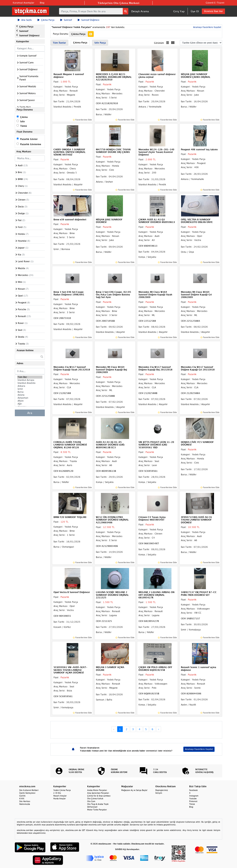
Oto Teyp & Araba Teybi (98, 804)
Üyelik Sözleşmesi (27, 793)
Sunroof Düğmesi (89, 20)
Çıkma (24, 117)
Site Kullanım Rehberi (29, 790)
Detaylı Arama (140, 11)
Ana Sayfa (25, 20)
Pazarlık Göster (29, 139)
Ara (30, 413)
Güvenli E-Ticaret (215, 3)
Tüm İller (30, 377)
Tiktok (192, 804)
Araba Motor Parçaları (97, 790)
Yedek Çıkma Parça (62, 790)
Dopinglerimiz (162, 790)
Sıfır (22, 121)
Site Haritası (25, 801)
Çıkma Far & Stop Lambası (99, 796)
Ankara (30, 386)
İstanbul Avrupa (30, 380)
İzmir (30, 389)
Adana (30, 395)
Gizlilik (22, 796)
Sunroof (66, 20)
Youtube (193, 799)
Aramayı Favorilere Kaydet (207, 27)
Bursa (30, 392)
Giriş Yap (179, 11)
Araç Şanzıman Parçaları (98, 793)
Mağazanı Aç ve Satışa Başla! (134, 790)
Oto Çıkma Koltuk (95, 799)
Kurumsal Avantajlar (24, 3)
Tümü (24, 126)
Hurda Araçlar (60, 799)
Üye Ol (195, 11)
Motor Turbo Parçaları (97, 810)
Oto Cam (91, 801)
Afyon (30, 401)
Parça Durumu (61, 34)
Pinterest (193, 801)
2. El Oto (57, 793)
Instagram (194, 796)
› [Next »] (159, 729)
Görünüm (159, 43)
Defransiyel (92, 807)
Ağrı (30, 404)
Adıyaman (30, 398)
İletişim (159, 793)
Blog (42, 3)
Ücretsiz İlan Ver (213, 11)
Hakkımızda (25, 804)
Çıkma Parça (46, 20)
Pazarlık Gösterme (31, 144)
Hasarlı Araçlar (60, 796)
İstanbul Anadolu (30, 383)
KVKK (22, 799)
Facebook (193, 790)
